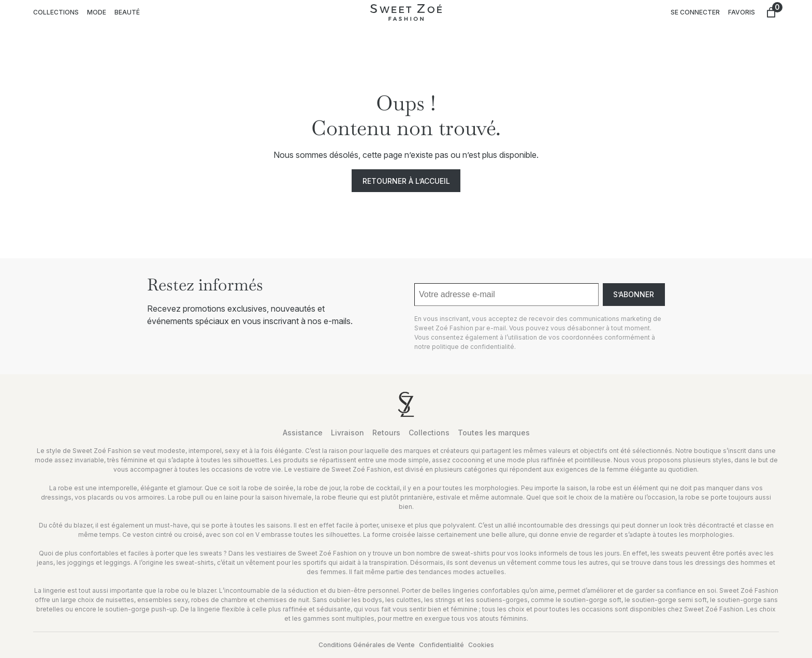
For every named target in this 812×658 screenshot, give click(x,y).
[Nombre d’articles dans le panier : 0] (771, 12)
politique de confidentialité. (474, 347)
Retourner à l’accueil (406, 181)
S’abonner (634, 294)
